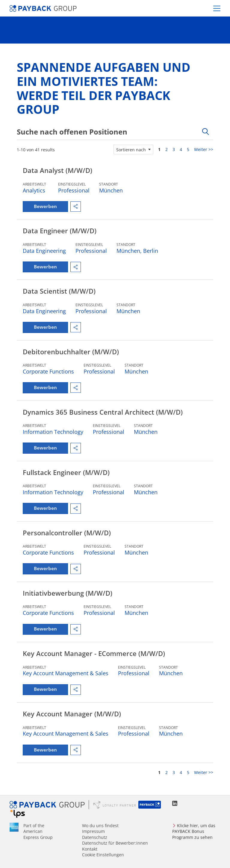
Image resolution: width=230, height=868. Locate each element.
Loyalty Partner (115, 805)
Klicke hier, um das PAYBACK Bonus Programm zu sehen (194, 831)
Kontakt (90, 849)
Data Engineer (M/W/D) (60, 232)
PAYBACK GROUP (49, 805)
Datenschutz (95, 837)
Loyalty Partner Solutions (18, 814)
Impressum (93, 832)
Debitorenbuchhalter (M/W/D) (71, 355)
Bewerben (48, 207)
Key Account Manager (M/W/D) (72, 723)
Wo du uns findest (100, 826)
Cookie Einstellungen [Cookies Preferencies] (103, 855)
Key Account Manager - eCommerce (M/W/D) (94, 662)
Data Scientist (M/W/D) (59, 293)
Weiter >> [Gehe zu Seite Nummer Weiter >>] (204, 149)
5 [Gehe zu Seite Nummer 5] (188, 149)
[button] (81, 207)
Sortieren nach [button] (131, 150)
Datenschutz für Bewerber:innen (115, 843)
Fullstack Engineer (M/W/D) (66, 478)
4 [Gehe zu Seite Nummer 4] (181, 149)
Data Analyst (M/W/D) (57, 170)
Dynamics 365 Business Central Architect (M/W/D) (103, 416)
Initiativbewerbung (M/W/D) (68, 600)
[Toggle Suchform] (205, 132)
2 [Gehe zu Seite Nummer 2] (167, 149)
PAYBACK (150, 805)
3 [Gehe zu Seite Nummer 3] (174, 149)
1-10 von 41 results (36, 150)
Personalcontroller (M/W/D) (67, 539)
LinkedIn (175, 804)
